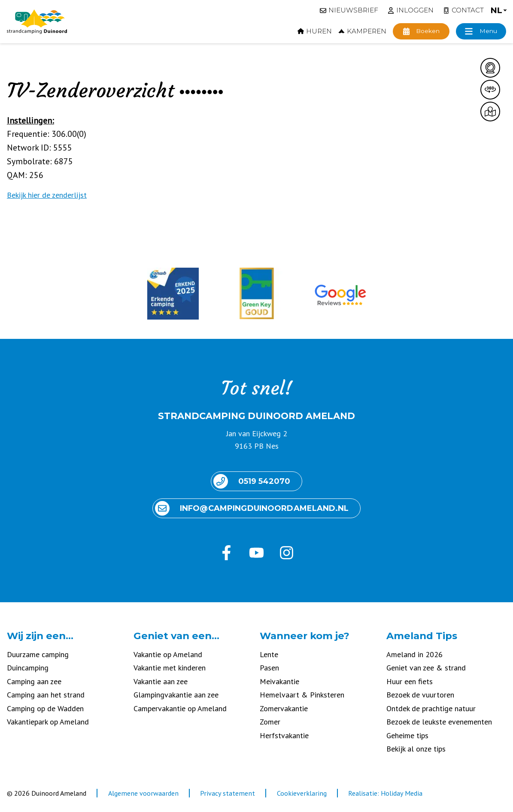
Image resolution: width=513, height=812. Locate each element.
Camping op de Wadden (45, 708)
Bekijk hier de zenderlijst (47, 195)
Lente (269, 654)
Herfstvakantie (284, 735)
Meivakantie (279, 681)
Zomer (270, 722)
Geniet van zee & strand (426, 668)
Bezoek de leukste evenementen (439, 722)
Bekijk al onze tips (416, 749)
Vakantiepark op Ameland (48, 722)
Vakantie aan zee (161, 681)
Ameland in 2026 (414, 654)
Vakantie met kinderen (170, 668)
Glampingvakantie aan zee (176, 695)
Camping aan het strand (46, 695)
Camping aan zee (34, 681)
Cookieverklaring (302, 793)
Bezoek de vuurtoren (420, 695)
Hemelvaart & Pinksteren (302, 695)
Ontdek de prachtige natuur (431, 708)
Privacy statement (228, 793)
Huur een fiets (410, 681)
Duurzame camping (38, 654)
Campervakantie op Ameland (180, 708)
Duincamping (28, 668)
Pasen (269, 668)
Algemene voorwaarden (143, 793)
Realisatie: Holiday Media (385, 793)
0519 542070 (252, 481)
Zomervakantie (284, 708)
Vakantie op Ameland (168, 654)
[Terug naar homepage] (37, 22)
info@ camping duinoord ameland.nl (252, 508)
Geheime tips (407, 735)
